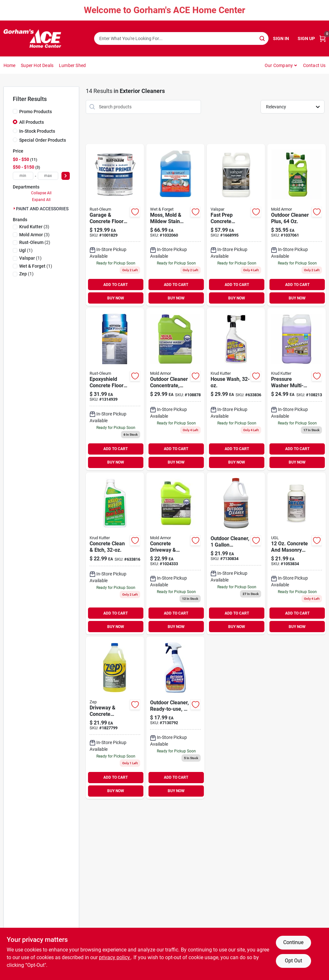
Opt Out (293, 961)
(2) (35, 242)
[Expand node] (14, 208)
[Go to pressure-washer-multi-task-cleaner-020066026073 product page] (296, 389)
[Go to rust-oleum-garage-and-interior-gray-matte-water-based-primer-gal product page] (115, 225)
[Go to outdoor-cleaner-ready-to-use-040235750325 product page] (175, 718)
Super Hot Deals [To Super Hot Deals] (37, 65)
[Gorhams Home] (32, 38)
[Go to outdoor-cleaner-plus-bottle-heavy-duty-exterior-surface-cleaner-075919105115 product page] (296, 225)
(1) (26, 250)
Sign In (281, 38)
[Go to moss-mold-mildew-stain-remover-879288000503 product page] (175, 225)
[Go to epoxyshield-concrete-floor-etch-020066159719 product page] (115, 389)
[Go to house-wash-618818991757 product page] (236, 389)
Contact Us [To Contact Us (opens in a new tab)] (314, 65)
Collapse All (41, 193)
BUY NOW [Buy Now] (116, 298)
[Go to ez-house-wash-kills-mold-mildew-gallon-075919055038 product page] (175, 389)
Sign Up (306, 38)
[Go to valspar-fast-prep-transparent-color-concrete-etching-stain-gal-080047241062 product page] (236, 225)
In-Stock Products (37, 131)
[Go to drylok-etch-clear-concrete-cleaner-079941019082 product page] (296, 554)
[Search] (263, 38)
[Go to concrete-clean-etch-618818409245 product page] (115, 554)
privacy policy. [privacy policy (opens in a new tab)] (115, 957)
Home (10, 65)
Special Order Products (43, 140)
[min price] (23, 176)
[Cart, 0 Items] (323, 39)
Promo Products (36, 112)
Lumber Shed (72, 65)
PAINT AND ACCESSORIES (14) (47, 209)
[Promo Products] (15, 111)
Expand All (41, 200)
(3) (34, 227)
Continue (293, 942)
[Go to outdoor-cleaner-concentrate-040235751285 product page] (236, 554)
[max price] (48, 176)
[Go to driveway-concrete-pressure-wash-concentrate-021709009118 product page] (115, 718)
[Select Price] (66, 176)
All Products (32, 122)
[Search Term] (181, 38)
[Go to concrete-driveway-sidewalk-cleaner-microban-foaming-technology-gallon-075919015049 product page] (175, 554)
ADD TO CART (116, 285)
